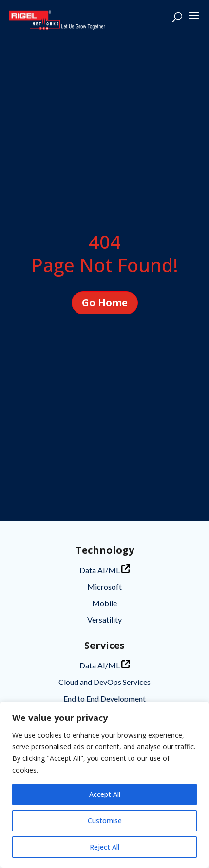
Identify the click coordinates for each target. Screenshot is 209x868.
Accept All (105, 794)
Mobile (104, 603)
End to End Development (104, 698)
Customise (105, 821)
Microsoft (104, 586)
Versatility (104, 619)
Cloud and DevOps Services (104, 682)
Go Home (105, 303)
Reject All (104, 847)
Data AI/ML (105, 569)
